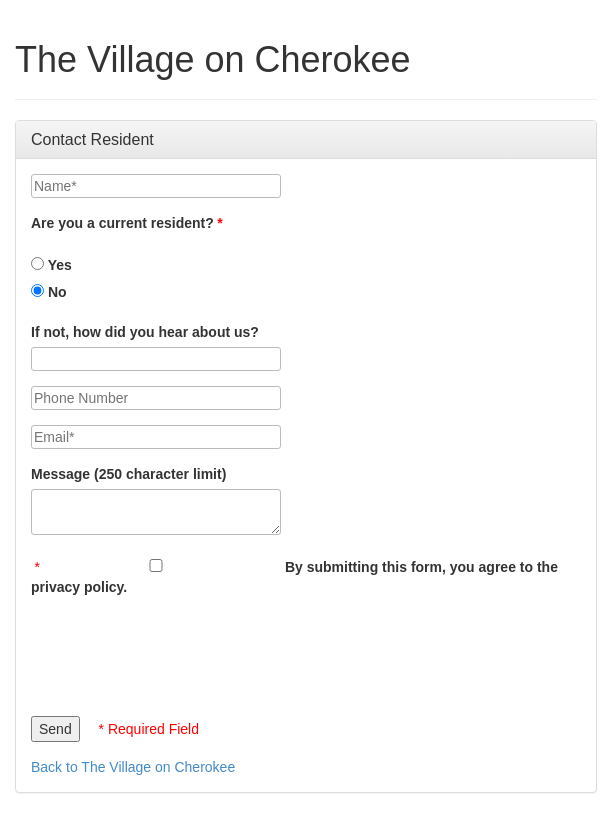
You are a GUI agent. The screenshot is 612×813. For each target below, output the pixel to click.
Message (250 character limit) (128, 474)
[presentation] (183, 651)
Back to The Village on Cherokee (133, 767)
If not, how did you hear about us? (145, 332)
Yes (51, 265)
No (49, 292)
